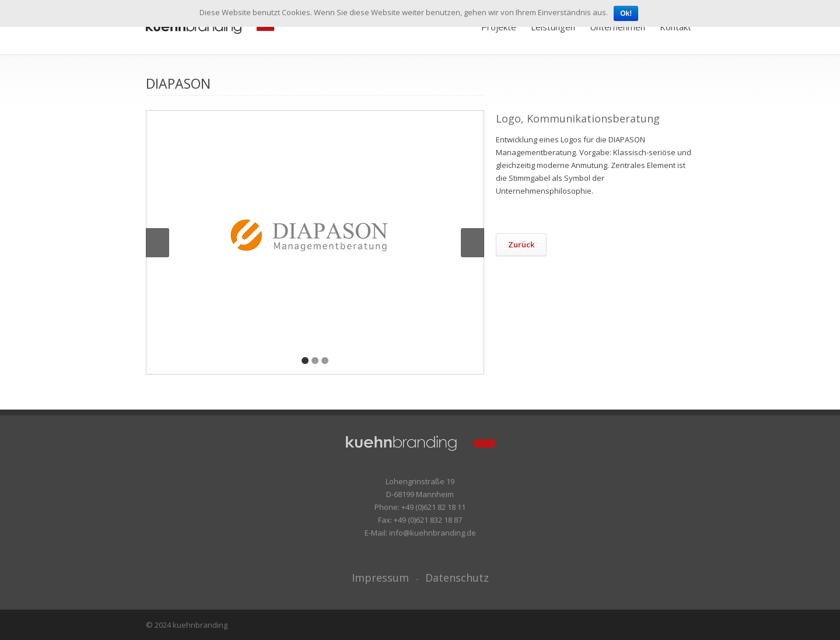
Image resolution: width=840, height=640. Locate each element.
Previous (157, 243)
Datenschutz (457, 578)
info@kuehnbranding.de (433, 533)
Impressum (380, 578)
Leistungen (553, 27)
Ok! (626, 13)
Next (473, 243)
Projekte (499, 27)
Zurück (521, 244)
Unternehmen (617, 27)
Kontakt (675, 27)
